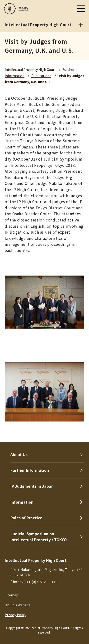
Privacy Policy (16, 615)
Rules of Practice (26, 518)
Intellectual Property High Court (31, 69)
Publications (41, 76)
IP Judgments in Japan (32, 486)
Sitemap (12, 595)
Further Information (30, 470)
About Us (19, 454)
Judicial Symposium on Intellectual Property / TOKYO (39, 537)
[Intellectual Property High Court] (81, 25)
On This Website (18, 605)
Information (22, 502)
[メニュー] (81, 9)
